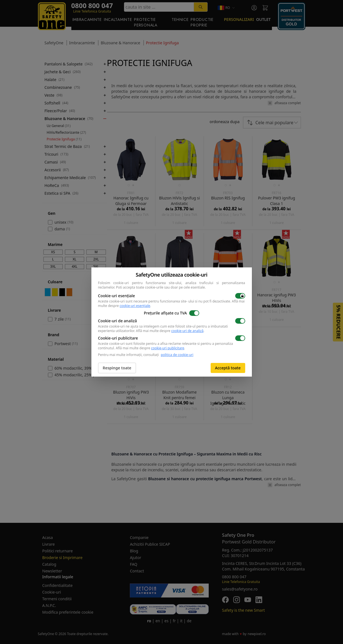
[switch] (240, 296)
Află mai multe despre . (170, 331)
